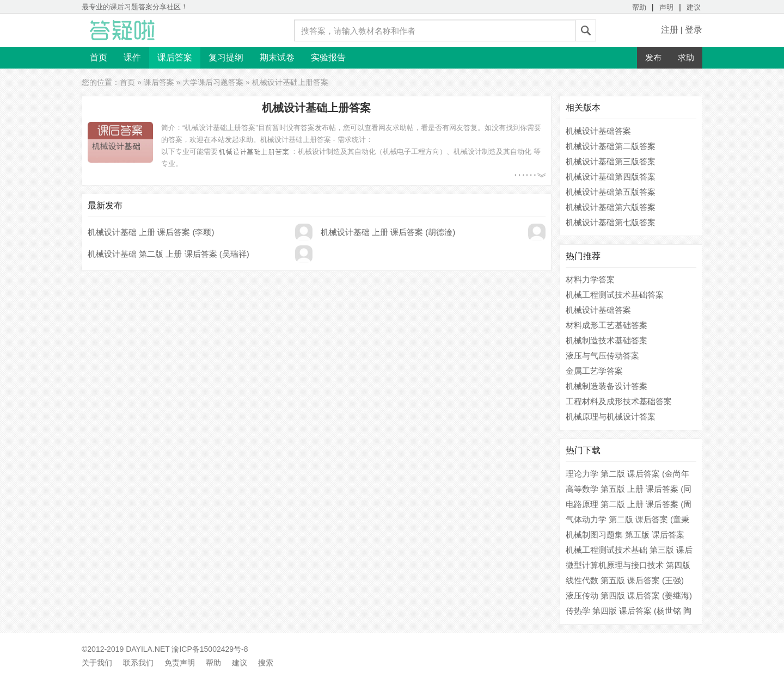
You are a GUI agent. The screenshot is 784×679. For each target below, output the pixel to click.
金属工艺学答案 (594, 371)
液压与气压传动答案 (602, 356)
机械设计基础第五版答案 (611, 192)
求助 (686, 57)
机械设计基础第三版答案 (611, 161)
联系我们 (138, 663)
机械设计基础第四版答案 (611, 177)
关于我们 (97, 663)
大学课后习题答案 (213, 82)
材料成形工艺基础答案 (607, 325)
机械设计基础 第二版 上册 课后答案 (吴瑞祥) (169, 254)
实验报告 (328, 57)
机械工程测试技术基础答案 (615, 295)
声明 (666, 7)
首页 (99, 57)
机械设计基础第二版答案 (611, 146)
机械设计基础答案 (598, 131)
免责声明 (180, 663)
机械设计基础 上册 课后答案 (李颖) (151, 232)
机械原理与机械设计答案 (611, 416)
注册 (670, 30)
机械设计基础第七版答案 (611, 222)
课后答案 (175, 57)
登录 (694, 30)
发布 (653, 57)
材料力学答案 (590, 279)
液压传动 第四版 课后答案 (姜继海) (629, 595)
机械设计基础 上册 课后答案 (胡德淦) (388, 232)
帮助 (639, 7)
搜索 (266, 663)
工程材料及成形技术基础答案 (619, 401)
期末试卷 (277, 57)
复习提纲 (226, 57)
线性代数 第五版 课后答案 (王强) (625, 580)
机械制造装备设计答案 (607, 386)
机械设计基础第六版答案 (611, 207)
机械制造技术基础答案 (607, 340)
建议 (694, 7)
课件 (132, 57)
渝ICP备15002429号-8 (210, 649)
